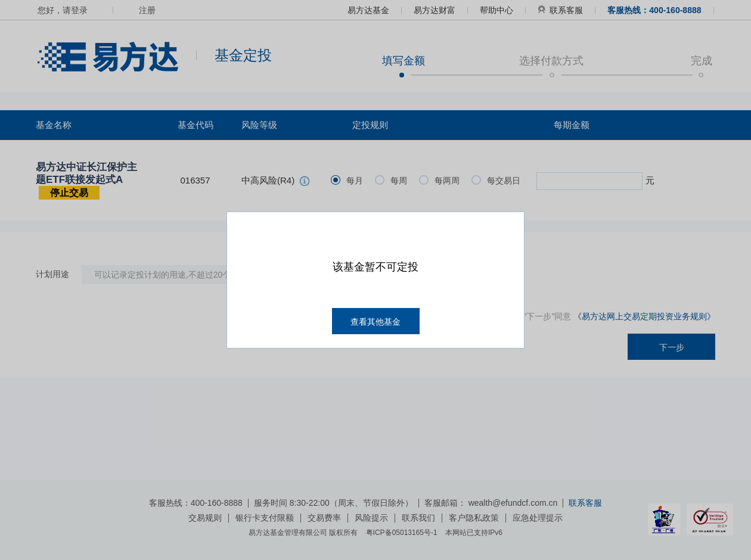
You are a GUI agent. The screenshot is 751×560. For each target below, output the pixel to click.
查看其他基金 (375, 322)
